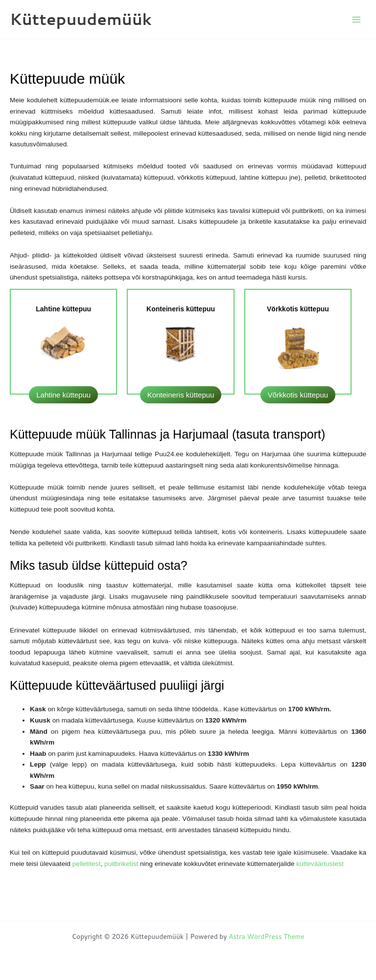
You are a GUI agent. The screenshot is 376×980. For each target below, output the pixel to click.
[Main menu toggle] (357, 19)
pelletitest (87, 864)
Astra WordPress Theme (267, 936)
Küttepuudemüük (81, 19)
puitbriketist (122, 864)
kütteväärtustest (320, 864)
